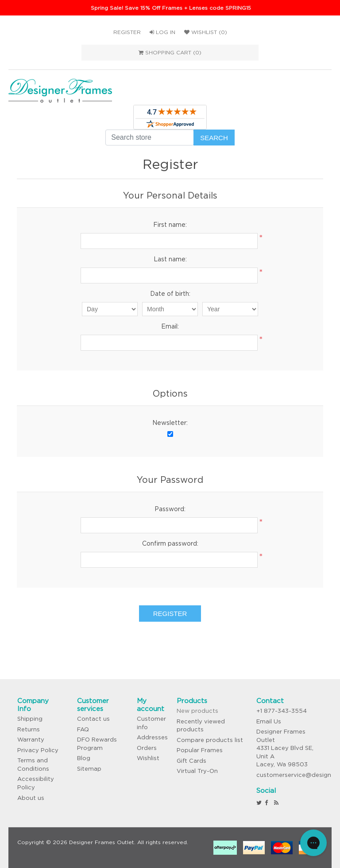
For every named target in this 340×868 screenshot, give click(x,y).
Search (214, 138)
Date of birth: (170, 294)
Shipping (30, 719)
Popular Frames (200, 750)
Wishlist (148, 758)
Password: (170, 509)
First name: (170, 225)
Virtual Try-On (197, 771)
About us (31, 798)
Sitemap (89, 769)
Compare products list (210, 740)
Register (127, 32)
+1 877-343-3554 (282, 711)
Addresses (152, 737)
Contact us (93, 719)
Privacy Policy (38, 750)
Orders (147, 748)
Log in (162, 32)
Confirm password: (170, 543)
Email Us (269, 721)
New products (197, 711)
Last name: (170, 259)
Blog (84, 758)
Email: (170, 326)
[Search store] (150, 138)
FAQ (83, 729)
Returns (29, 729)
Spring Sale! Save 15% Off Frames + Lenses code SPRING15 (171, 8)
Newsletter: (170, 423)
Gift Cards (191, 761)
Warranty (31, 740)
